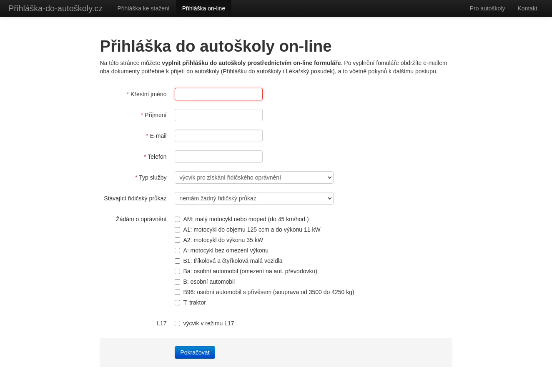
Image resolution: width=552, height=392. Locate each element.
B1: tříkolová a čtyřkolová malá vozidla (228, 261)
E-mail (156, 136)
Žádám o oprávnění (141, 219)
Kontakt (528, 8)
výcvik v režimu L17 (204, 323)
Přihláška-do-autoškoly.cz (55, 8)
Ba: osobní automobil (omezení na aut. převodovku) (246, 271)
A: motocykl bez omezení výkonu (222, 250)
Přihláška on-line (204, 8)
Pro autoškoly (488, 8)
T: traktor (190, 302)
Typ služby (151, 177)
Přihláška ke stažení (143, 8)
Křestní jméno (147, 94)
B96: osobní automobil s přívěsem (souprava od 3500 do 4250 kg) (264, 292)
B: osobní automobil (205, 282)
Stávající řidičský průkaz (135, 198)
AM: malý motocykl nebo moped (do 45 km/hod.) (242, 219)
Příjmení (154, 115)
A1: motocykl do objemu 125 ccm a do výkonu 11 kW (247, 230)
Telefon (155, 157)
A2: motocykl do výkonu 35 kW (219, 240)
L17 (162, 323)
